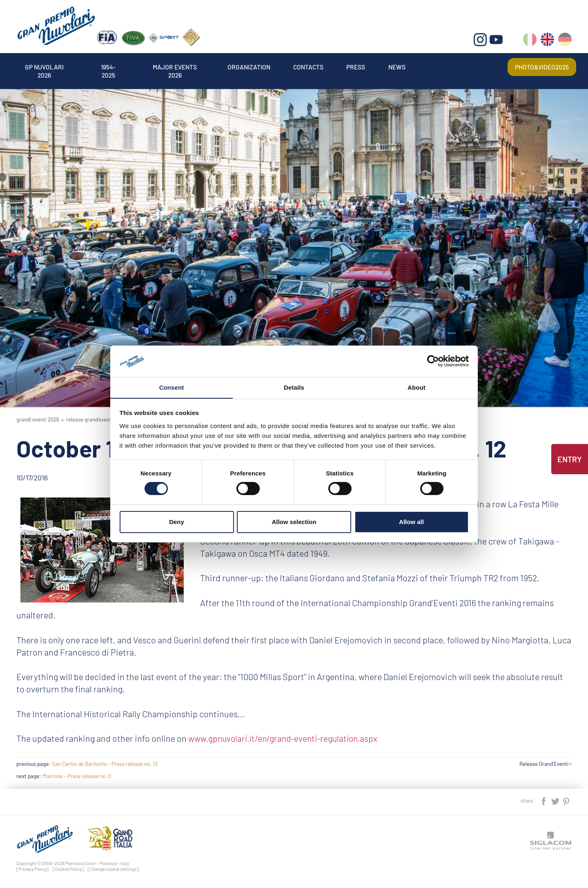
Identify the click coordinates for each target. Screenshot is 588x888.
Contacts (316, 67)
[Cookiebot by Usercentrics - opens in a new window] (433, 361)
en (547, 41)
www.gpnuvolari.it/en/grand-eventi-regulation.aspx (286, 738)
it (530, 41)
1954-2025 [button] (111, 67)
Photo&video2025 (541, 67)
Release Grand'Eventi (89, 419)
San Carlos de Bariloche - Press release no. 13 (105, 764)
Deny (177, 522)
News (406, 67)
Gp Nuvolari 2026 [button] (46, 67)
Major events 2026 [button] (180, 67)
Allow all (411, 522)
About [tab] (416, 387)
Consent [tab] (172, 387)
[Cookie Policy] (68, 869)
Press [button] (365, 67)
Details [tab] (294, 387)
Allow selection (294, 522)
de (565, 41)
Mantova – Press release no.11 (77, 776)
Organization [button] (255, 67)
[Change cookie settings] (113, 869)
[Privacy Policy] (32, 869)
